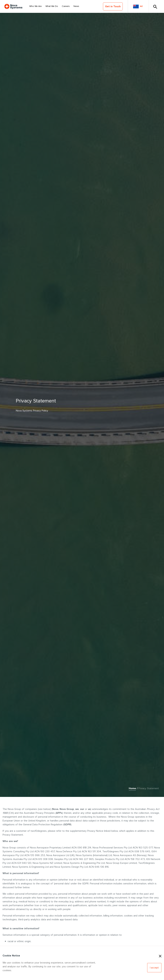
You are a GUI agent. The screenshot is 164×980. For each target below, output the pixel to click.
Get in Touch (113, 6)
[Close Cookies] (160, 956)
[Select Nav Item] (35, 6)
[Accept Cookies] (154, 968)
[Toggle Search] (155, 6)
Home (132, 788)
